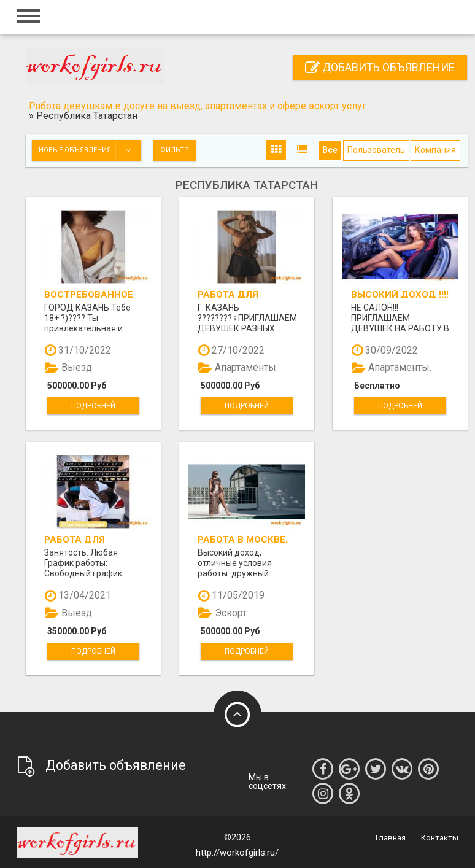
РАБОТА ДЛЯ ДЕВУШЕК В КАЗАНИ (245, 294)
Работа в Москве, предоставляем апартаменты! (243, 539)
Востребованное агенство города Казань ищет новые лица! (91, 294)
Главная (391, 838)
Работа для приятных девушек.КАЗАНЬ (87, 539)
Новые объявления (90, 150)
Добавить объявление (380, 67)
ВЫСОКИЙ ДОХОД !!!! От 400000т (400, 294)
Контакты (440, 838)
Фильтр (175, 150)
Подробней (93, 406)
